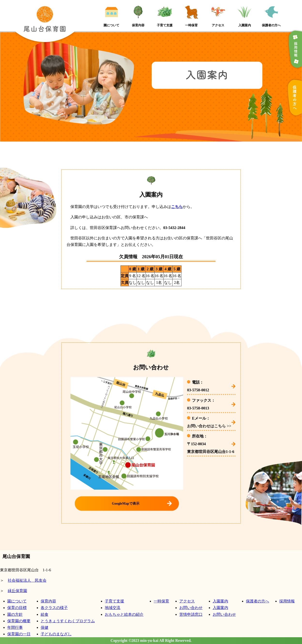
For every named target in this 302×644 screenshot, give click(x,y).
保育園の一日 (19, 634)
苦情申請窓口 (191, 614)
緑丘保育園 (17, 591)
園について (17, 601)
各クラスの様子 (54, 608)
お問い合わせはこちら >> (209, 426)
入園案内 (220, 601)
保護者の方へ (257, 601)
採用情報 (287, 601)
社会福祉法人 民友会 (27, 580)
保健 (45, 627)
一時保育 (161, 601)
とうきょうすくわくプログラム (68, 621)
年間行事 (15, 627)
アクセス (187, 601)
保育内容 (48, 601)
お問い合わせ (191, 608)
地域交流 (113, 608)
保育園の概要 (19, 621)
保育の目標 (17, 608)
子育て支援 (114, 601)
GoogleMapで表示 (125, 503)
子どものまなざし (56, 634)
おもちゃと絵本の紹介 (124, 614)
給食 (45, 614)
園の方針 (15, 614)
